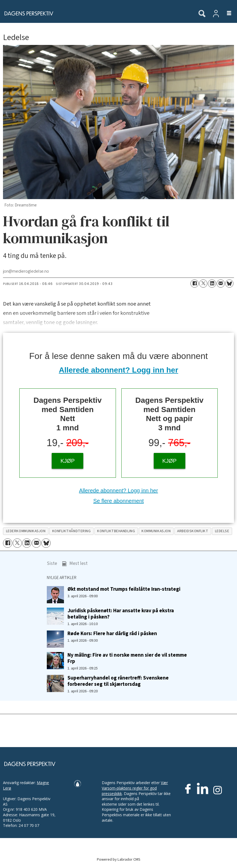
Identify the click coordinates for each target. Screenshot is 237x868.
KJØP (67, 461)
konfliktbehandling (116, 531)
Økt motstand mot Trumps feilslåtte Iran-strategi (124, 589)
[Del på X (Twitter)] (203, 284)
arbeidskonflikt (193, 531)
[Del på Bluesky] (229, 284)
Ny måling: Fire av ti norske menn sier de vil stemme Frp (127, 658)
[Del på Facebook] (195, 284)
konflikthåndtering (72, 531)
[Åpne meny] (226, 13)
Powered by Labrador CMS (119, 859)
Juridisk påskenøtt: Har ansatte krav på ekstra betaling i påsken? (121, 614)
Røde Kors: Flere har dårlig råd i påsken (112, 634)
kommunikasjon (156, 531)
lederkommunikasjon (26, 531)
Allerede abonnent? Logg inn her (118, 370)
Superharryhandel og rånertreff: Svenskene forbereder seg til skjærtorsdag (118, 681)
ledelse (222, 531)
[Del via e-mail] (221, 284)
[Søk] (202, 14)
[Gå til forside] (27, 13)
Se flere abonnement (119, 501)
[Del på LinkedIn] (212, 284)
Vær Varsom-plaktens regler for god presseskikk (135, 788)
